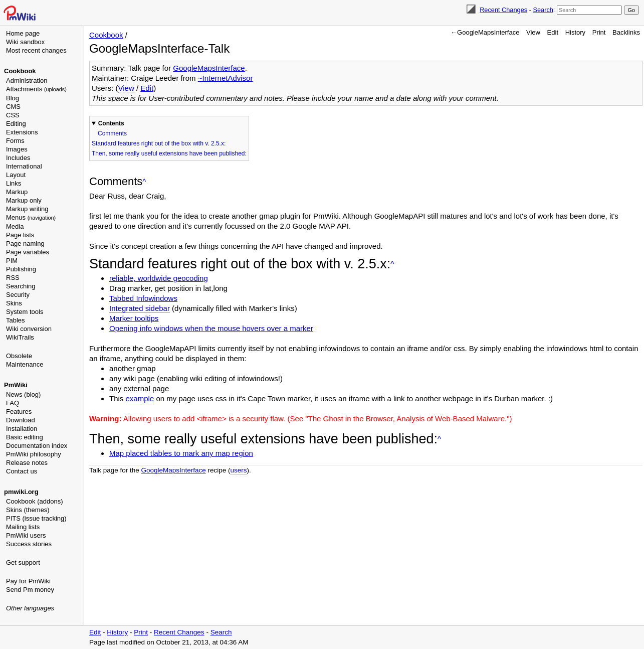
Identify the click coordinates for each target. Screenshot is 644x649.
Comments (112, 133)
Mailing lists (23, 527)
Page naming (25, 244)
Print (599, 32)
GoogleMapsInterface (209, 68)
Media (15, 226)
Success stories (29, 544)
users (238, 470)
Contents (111, 123)
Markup (17, 192)
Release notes (27, 463)
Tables (16, 320)
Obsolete (19, 356)
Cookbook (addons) (34, 501)
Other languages (30, 608)
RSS (13, 278)
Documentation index (37, 446)
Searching (21, 286)
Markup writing (27, 209)
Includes (18, 158)
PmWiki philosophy (34, 454)
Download (21, 420)
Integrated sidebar (140, 308)
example (140, 398)
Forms (15, 141)
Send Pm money (30, 590)
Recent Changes (503, 10)
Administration (27, 80)
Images (17, 149)
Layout (16, 175)
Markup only (24, 200)
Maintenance (25, 364)
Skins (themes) (28, 510)
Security (18, 295)
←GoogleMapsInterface (485, 32)
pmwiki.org (21, 492)
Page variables (28, 252)
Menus (31, 217)
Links (14, 183)
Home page (23, 33)
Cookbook (20, 71)
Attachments (36, 89)
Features (19, 412)
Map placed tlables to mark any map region (181, 453)
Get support (23, 562)
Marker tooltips (134, 318)
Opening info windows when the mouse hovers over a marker (211, 328)
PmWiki (16, 385)
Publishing (21, 269)
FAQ (13, 403)
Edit (553, 32)
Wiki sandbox (25, 42)
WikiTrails (20, 337)
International (24, 166)
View (533, 32)
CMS (13, 107)
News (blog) (23, 394)
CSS (13, 115)
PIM (12, 261)
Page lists (20, 235)
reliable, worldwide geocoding (159, 278)
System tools (25, 312)
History (575, 32)
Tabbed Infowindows (143, 298)
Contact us (22, 471)
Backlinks (626, 32)
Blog (13, 98)
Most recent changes (36, 50)
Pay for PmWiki (28, 581)
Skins (14, 303)
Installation (22, 429)
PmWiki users (26, 535)
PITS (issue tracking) (36, 518)
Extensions (22, 132)
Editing (16, 124)
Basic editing (25, 437)
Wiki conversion (29, 329)
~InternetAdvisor (226, 78)
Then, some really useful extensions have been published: (169, 153)
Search (543, 10)
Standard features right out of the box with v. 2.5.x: (159, 143)
